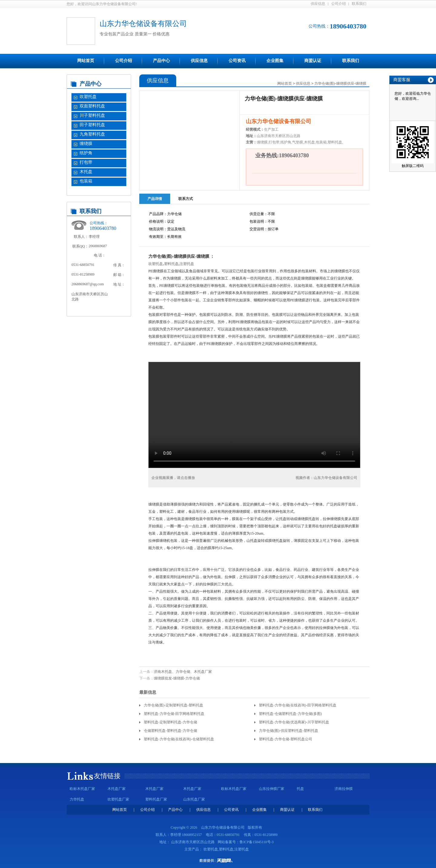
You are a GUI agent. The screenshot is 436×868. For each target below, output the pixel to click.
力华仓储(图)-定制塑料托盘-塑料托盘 (173, 705)
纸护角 (86, 153)
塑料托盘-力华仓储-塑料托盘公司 (286, 739)
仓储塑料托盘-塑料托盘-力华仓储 (170, 731)
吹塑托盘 (88, 97)
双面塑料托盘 (92, 106)
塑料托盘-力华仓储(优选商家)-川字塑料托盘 (294, 722)
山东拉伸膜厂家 (272, 789)
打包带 (86, 162)
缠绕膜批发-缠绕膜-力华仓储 (177, 678)
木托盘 (86, 172)
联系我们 (359, 4)
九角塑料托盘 (92, 134)
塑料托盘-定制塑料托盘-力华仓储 (170, 722)
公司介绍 (339, 4)
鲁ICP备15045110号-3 (256, 842)
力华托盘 (77, 799)
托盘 (300, 789)
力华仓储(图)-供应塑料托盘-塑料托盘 (289, 731)
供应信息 (318, 4)
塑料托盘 (171, 264)
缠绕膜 (86, 144)
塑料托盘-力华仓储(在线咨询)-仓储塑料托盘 (179, 739)
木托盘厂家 (117, 789)
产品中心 (161, 61)
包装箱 (86, 181)
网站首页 (86, 61)
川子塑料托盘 (92, 115)
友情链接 (107, 776)
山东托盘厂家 (194, 799)
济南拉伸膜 (344, 789)
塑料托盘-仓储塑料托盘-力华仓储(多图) (290, 714)
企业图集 (275, 61)
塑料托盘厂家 (156, 799)
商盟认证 (313, 61)
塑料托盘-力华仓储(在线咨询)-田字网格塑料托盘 (298, 705)
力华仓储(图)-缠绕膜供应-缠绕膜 (340, 84)
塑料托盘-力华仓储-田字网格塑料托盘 (174, 714)
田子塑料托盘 (92, 125)
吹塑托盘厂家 (118, 799)
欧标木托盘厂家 (82, 789)
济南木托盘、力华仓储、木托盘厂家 (183, 672)
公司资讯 (237, 61)
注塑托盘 (187, 264)
